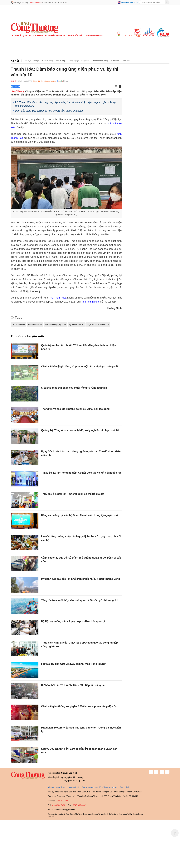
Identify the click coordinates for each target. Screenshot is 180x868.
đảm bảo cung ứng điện (55, 325)
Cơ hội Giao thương (94, 36)
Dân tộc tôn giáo (75, 36)
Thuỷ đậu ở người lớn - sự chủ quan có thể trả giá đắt (73, 494)
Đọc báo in (38, 36)
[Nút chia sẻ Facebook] (32, 87)
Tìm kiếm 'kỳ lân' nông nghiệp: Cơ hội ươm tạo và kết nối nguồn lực (81, 473)
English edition (129, 2)
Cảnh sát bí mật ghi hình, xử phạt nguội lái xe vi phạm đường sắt (80, 366)
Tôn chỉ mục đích (122, 787)
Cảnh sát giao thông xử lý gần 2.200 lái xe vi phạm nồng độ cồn (79, 706)
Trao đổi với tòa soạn (104, 787)
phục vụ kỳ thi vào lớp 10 (98, 325)
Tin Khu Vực (125, 34)
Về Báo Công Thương (58, 787)
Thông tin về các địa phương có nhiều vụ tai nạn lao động (76, 409)
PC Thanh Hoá (58, 298)
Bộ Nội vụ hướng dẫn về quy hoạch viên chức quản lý (73, 621)
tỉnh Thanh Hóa (90, 302)
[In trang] (120, 87)
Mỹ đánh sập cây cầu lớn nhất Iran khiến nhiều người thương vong (81, 579)
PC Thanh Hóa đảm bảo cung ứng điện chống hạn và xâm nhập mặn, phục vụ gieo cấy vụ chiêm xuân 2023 (65, 104)
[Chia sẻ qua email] (116, 87)
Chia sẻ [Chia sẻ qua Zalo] (15, 87)
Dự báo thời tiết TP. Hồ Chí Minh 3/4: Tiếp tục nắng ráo (73, 685)
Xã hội (15, 61)
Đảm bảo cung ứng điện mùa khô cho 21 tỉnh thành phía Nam (49, 111)
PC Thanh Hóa (18, 325)
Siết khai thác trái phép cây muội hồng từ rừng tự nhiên (74, 388)
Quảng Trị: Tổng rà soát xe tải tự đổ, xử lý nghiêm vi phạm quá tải (80, 430)
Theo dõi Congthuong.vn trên (45, 81)
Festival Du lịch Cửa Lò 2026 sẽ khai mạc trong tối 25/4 (74, 664)
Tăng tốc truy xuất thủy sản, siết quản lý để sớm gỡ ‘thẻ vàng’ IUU (80, 600)
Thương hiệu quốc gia (21, 36)
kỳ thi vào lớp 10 (76, 325)
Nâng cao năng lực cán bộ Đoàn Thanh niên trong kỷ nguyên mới (80, 515)
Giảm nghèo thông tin (55, 36)
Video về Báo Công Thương (81, 787)
